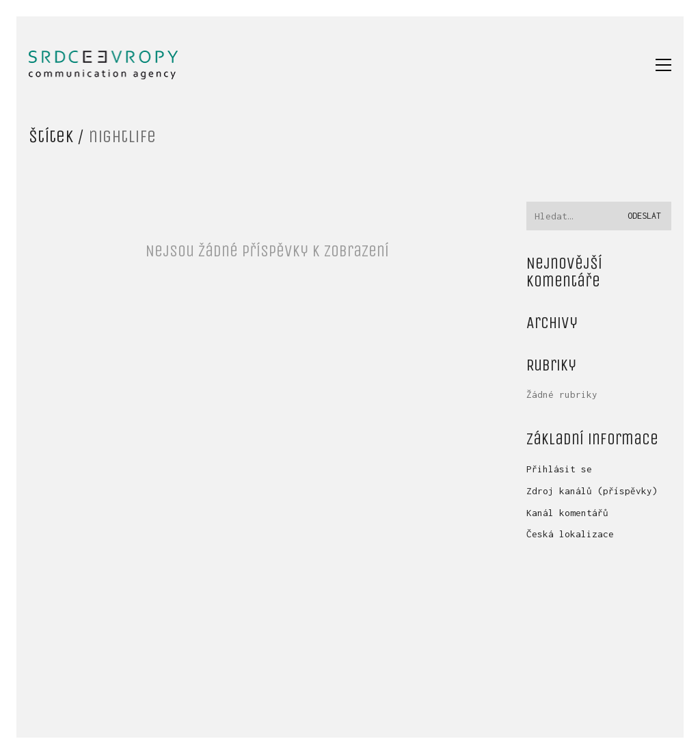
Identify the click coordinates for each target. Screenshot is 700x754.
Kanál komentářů (567, 513)
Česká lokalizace (570, 534)
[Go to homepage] (103, 65)
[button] (663, 65)
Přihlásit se (559, 469)
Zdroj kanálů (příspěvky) (592, 491)
